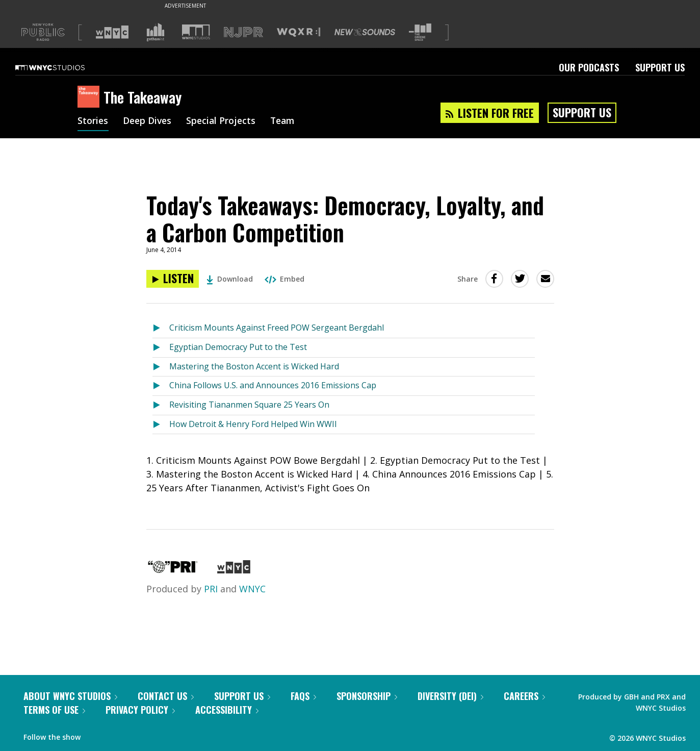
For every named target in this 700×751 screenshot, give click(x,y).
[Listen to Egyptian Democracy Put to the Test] (161, 348)
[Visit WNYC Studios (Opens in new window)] (196, 32)
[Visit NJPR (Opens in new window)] (243, 32)
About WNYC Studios (70, 696)
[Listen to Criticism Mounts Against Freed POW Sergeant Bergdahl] (161, 328)
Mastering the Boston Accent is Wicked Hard (254, 366)
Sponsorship (367, 696)
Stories (93, 121)
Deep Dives (149, 121)
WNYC (252, 589)
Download (230, 279)
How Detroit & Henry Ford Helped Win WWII (253, 424)
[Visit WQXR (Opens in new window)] (299, 32)
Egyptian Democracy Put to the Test (238, 347)
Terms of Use (54, 710)
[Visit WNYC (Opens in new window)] (112, 32)
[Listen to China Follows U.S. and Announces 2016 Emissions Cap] (161, 386)
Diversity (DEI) (450, 696)
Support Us (660, 67)
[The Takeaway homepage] (90, 97)
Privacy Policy (140, 710)
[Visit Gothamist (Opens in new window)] (155, 32)
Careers (524, 696)
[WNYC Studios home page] (63, 67)
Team (287, 121)
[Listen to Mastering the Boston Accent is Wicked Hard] (161, 367)
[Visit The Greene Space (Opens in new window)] (420, 32)
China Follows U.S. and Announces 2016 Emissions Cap (273, 385)
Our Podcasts (589, 67)
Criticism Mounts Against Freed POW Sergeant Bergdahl (277, 328)
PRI (211, 589)
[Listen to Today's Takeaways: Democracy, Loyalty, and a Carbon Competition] (173, 279)
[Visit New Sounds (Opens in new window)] (365, 32)
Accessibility (227, 710)
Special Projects (224, 121)
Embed (284, 279)
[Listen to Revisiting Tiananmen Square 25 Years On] (161, 405)
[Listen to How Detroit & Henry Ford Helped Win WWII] (161, 425)
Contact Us (166, 696)
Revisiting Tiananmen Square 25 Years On (249, 405)
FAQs (303, 696)
